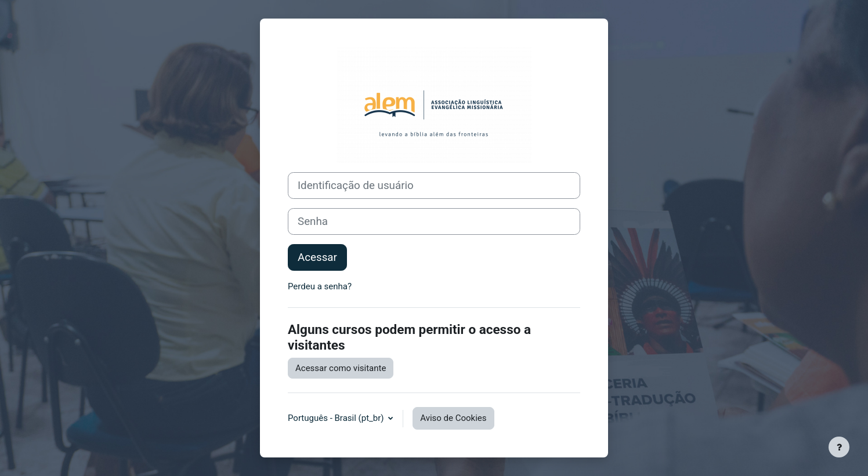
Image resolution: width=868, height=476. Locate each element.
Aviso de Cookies (453, 418)
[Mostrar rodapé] (839, 447)
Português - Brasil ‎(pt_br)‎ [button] (337, 418)
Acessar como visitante (341, 368)
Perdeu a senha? (320, 286)
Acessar (317, 257)
